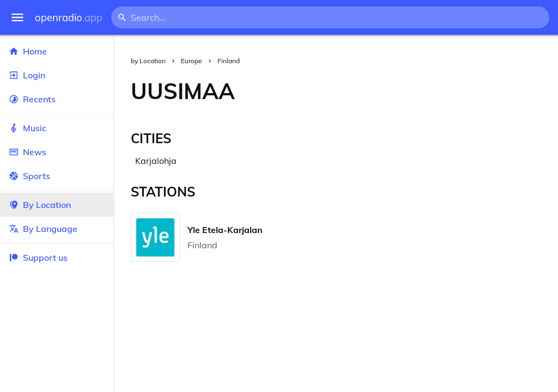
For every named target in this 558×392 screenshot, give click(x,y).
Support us (38, 258)
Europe (192, 61)
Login (57, 75)
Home (57, 51)
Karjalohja (156, 161)
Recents (57, 99)
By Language (57, 229)
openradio (69, 18)
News (57, 152)
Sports (57, 176)
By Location (57, 205)
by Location (148, 61)
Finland (229, 61)
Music (57, 128)
